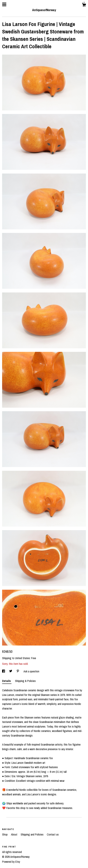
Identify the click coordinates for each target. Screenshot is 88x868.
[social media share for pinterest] (18, 671)
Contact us (53, 834)
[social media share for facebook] (4, 671)
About (14, 834)
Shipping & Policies (25, 681)
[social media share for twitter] (11, 671)
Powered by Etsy (11, 862)
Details (7, 681)
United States (22, 658)
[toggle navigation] (4, 4)
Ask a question (31, 671)
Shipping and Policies (32, 834)
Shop (5, 834)
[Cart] (84, 5)
